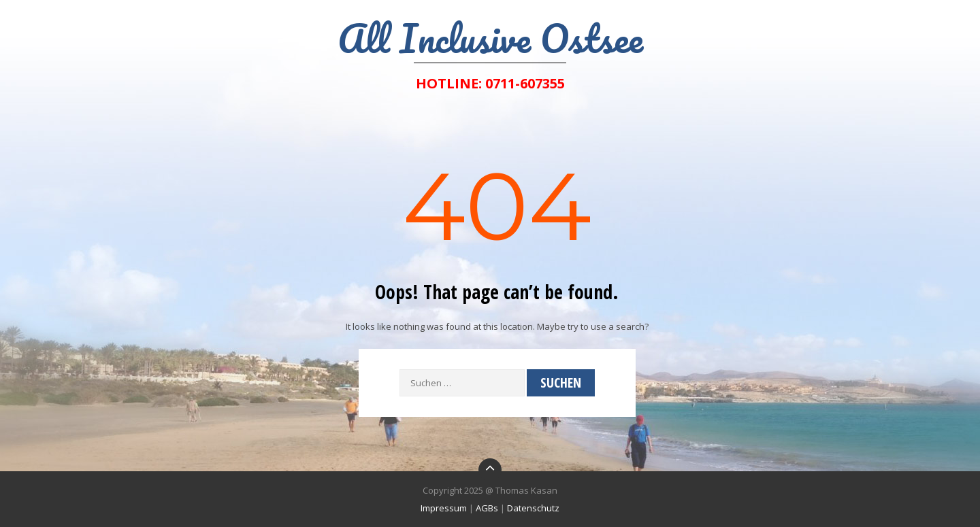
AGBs (487, 508)
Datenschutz (533, 508)
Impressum (444, 508)
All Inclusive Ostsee (490, 38)
